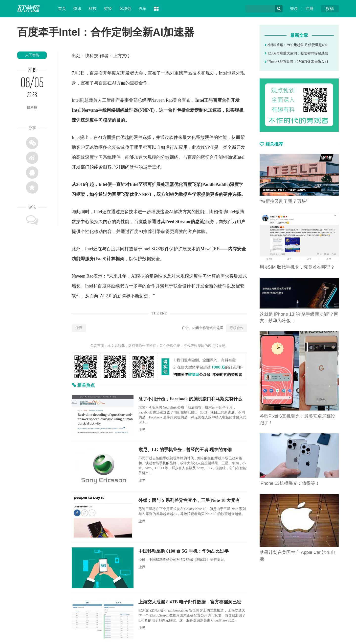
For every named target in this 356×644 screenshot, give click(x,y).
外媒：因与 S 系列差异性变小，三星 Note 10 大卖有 (189, 500)
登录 (294, 9)
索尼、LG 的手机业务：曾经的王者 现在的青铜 (185, 450)
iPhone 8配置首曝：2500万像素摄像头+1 (296, 62)
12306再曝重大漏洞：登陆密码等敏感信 (296, 53)
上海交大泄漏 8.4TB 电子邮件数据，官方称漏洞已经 (190, 602)
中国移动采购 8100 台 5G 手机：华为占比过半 (184, 551)
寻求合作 (237, 328)
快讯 (77, 9)
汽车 (143, 9)
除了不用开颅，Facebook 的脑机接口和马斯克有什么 (190, 399)
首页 (62, 9)
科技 (93, 9)
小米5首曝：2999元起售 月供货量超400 (296, 45)
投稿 (330, 9)
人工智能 (32, 55)
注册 (310, 9)
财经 (108, 9)
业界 (79, 328)
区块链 (125, 9)
